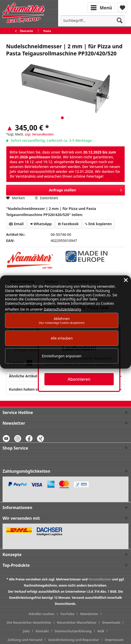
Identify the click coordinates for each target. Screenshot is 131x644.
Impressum (114, 640)
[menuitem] (102, 7)
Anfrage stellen (85, 189)
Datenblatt (46, 198)
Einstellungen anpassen (62, 356)
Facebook (68, 224)
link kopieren (98, 224)
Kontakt (42, 631)
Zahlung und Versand (25, 640)
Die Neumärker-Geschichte (29, 622)
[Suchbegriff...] (93, 20)
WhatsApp (41, 224)
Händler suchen (42, 614)
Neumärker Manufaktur (77, 622)
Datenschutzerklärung (73, 631)
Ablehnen (62, 320)
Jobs (26, 631)
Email (16, 224)
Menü (101, 7)
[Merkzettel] (122, 8)
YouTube (67, 614)
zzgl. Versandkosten (39, 134)
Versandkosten (100, 579)
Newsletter (89, 614)
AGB (101, 631)
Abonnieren (79, 379)
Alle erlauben (62, 338)
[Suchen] (120, 20)
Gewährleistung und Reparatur (74, 640)
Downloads (111, 622)
